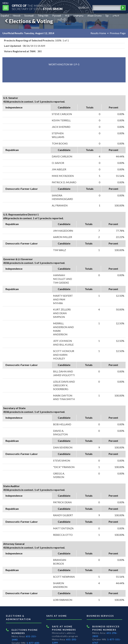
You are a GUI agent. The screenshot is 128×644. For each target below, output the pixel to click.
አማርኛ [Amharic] (116, 16)
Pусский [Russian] (57, 16)
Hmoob (17, 16)
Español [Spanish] (5, 16)
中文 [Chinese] (67, 16)
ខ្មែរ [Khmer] (107, 16)
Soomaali (29, 16)
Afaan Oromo (95, 16)
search (83, 8)
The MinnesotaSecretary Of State (37, 7)
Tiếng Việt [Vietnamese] (43, 16)
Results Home (98, 33)
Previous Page (118, 33)
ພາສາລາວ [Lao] (78, 16)
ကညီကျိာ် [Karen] (62, 19)
